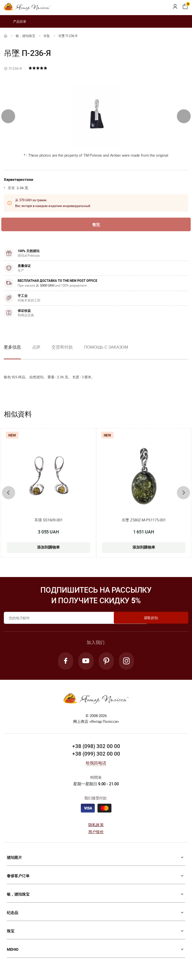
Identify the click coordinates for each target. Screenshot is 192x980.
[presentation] (8, 116)
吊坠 (47, 36)
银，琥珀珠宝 (25, 36)
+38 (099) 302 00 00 (96, 755)
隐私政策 (96, 826)
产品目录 (15, 21)
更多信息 (12, 347)
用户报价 (96, 833)
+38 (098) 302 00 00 (96, 748)
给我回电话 (96, 764)
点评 (36, 347)
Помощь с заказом (106, 347)
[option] (36, 352)
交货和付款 (62, 347)
